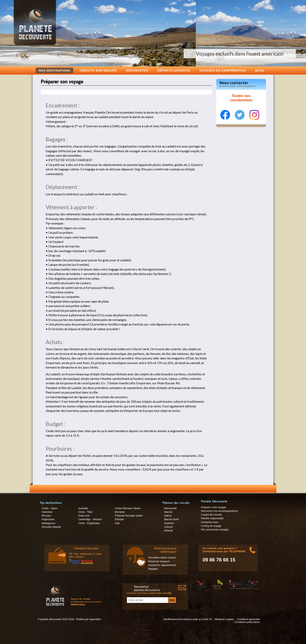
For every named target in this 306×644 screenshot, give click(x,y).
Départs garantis (174, 70)
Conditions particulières (247, 622)
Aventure (169, 523)
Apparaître (95, 619)
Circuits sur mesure (98, 70)
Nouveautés (137, 70)
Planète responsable (212, 518)
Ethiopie (119, 519)
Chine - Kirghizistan (89, 523)
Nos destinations (55, 70)
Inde (117, 523)
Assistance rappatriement (162, 565)
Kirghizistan (48, 519)
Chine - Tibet (85, 512)
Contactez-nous (210, 522)
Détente (168, 531)
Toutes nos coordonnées (241, 98)
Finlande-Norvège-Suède (129, 516)
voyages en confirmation (223, 70)
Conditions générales (248, 619)
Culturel (168, 527)
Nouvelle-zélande (51, 527)
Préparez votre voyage (213, 507)
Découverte (170, 508)
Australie (83, 508)
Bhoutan (46, 516)
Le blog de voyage (211, 526)
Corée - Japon (49, 508)
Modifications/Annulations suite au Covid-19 (188, 619)
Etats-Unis (84, 516)
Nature (168, 516)
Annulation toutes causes (162, 558)
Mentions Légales (224, 619)
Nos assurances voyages (215, 530)
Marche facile (171, 519)
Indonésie (47, 512)
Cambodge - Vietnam (90, 519)
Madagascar (48, 523)
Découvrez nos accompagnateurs (219, 511)
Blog (260, 70)
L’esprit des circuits (211, 515)
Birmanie (120, 512)
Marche (168, 512)
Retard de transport (159, 561)
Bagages (153, 569)
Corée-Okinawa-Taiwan (128, 508)
